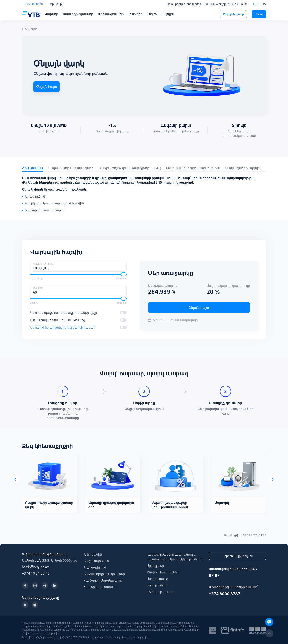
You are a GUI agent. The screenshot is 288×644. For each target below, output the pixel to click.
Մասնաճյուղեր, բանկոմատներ (227, 4)
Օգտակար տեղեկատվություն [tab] (193, 168)
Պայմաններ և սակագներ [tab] (71, 168)
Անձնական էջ (157, 579)
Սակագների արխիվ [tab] (243, 168)
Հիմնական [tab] (32, 168)
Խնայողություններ (78, 14)
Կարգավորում (95, 567)
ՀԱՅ (255, 4)
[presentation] (15, 479)
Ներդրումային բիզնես (237, 556)
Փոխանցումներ (111, 14)
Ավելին (168, 14)
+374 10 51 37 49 (36, 573)
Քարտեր (136, 14)
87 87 (214, 575)
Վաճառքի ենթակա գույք (103, 580)
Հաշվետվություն (97, 561)
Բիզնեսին (57, 4)
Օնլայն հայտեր (233, 14)
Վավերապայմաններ (100, 587)
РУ (265, 4)
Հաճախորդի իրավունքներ (105, 574)
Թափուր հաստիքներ (163, 572)
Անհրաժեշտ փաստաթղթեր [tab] (124, 168)
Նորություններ (157, 585)
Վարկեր (51, 14)
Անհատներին (34, 4)
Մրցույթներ (155, 566)
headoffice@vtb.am (36, 567)
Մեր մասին (93, 554)
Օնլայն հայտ (47, 87)
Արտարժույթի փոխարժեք (184, 4)
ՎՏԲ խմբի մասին (160, 592)
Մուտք (259, 14)
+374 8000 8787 (224, 594)
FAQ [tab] (158, 168)
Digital (153, 14)
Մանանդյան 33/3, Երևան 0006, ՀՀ (49, 560)
